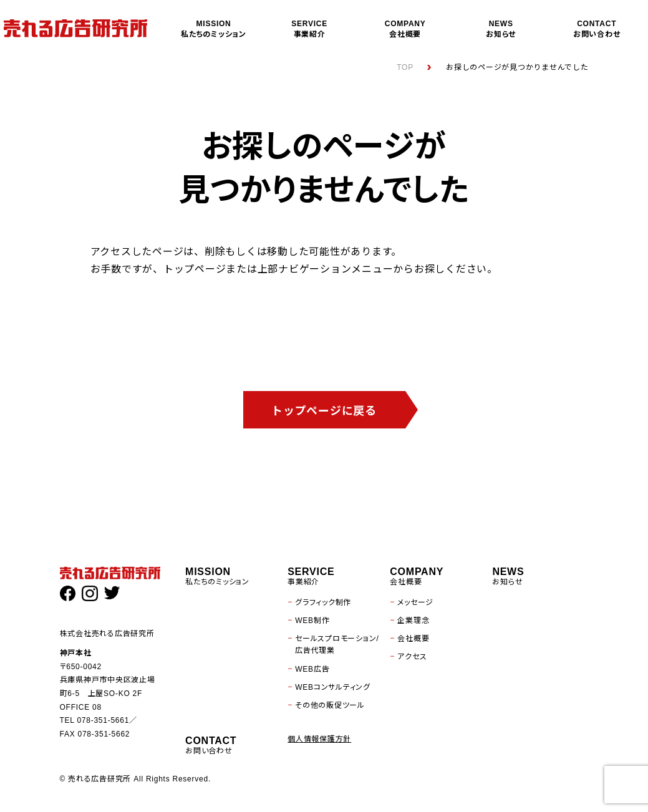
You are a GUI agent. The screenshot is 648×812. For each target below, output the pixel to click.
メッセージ (415, 602)
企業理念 (413, 621)
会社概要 (405, 29)
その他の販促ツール (330, 705)
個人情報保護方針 (319, 739)
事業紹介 (309, 29)
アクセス (412, 657)
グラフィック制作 (323, 602)
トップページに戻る (324, 411)
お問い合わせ (597, 29)
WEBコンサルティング (333, 687)
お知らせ (501, 29)
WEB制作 (312, 621)
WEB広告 (312, 669)
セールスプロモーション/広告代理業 (337, 645)
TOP (405, 67)
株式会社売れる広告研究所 (107, 634)
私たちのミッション (214, 29)
